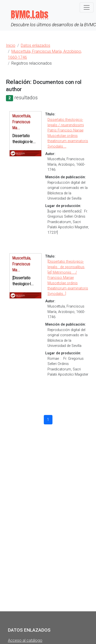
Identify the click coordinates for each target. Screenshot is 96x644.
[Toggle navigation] (87, 7)
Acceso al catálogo (25, 640)
